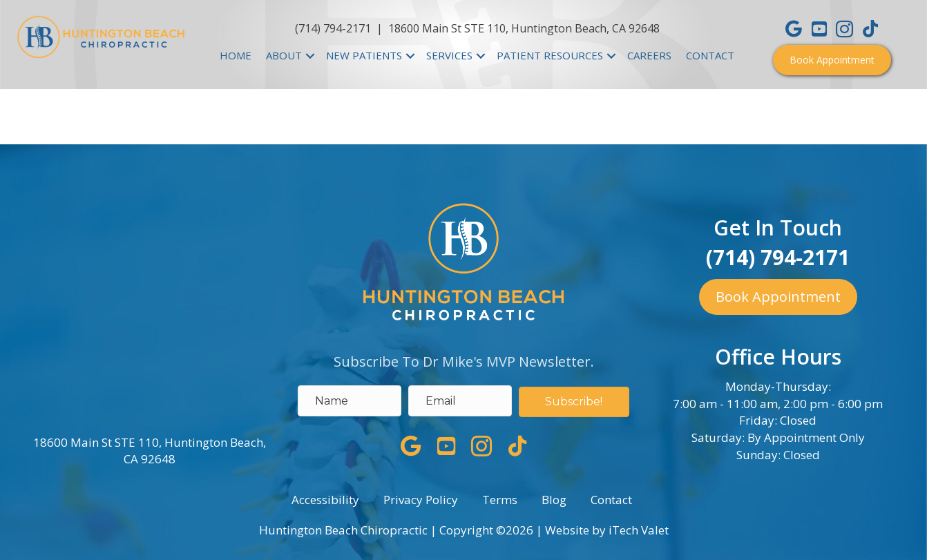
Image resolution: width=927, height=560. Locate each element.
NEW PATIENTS (364, 55)
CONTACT (710, 55)
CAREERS (649, 55)
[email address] (460, 401)
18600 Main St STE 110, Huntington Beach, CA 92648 (524, 28)
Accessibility (325, 500)
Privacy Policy (421, 500)
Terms (500, 500)
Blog (554, 500)
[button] (832, 60)
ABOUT (284, 55)
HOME (236, 55)
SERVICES (449, 55)
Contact (611, 500)
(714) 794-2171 (333, 28)
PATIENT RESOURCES (550, 55)
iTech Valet (639, 530)
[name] (350, 401)
